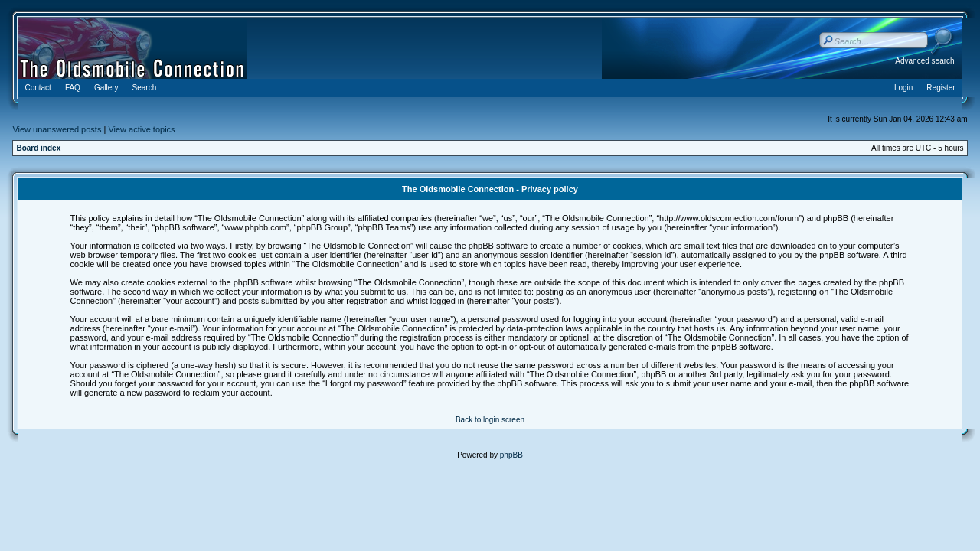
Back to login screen (490, 420)
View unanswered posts (57, 129)
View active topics (141, 129)
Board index (38, 148)
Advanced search (924, 61)
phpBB (511, 455)
